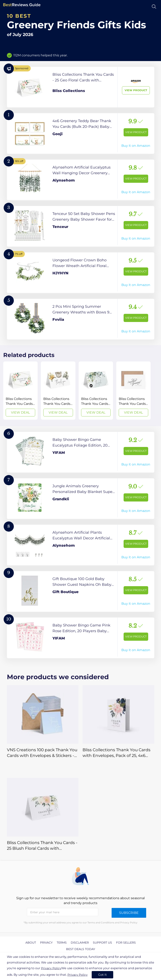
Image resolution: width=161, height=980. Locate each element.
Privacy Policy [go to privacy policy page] (51, 968)
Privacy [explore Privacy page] (46, 943)
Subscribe (129, 913)
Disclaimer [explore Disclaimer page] (80, 943)
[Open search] (154, 7)
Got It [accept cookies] (102, 975)
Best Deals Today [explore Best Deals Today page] (81, 949)
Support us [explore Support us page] (102, 943)
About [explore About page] (31, 943)
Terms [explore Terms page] (62, 943)
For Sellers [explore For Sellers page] (126, 943)
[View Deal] (20, 391)
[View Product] (81, 87)
